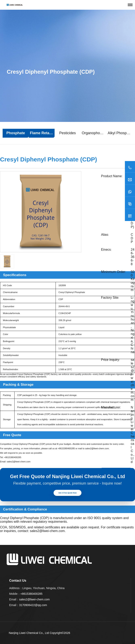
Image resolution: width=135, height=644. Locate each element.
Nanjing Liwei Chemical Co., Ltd (29, 633)
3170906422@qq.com (33, 605)
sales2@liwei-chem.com (133, 380)
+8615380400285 (66, 448)
